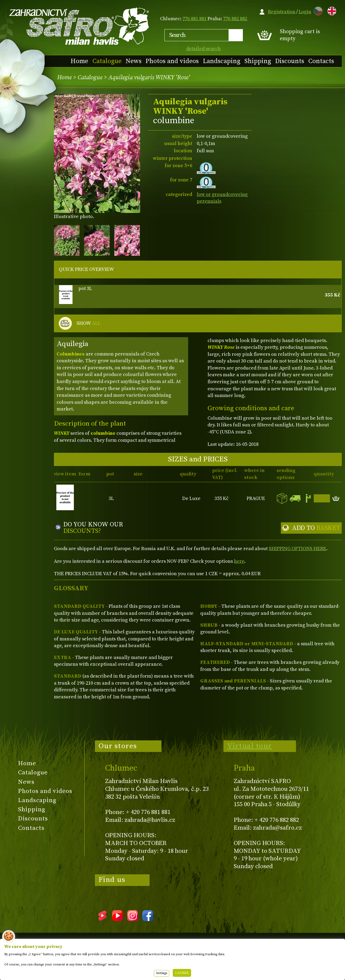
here (239, 561)
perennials (209, 201)
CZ (317, 10)
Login (305, 12)
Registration (282, 12)
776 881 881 (194, 19)
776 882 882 (235, 19)
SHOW (89, 323)
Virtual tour (250, 746)
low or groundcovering (222, 194)
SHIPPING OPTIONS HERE (297, 549)
